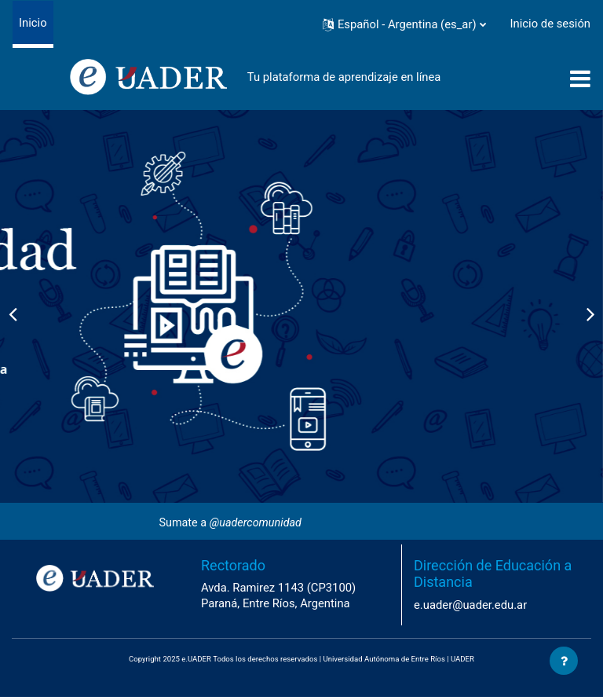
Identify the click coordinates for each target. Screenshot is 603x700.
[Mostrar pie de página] (564, 661)
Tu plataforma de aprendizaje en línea (344, 77)
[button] (404, 24)
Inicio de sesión (550, 24)
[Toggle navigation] (580, 79)
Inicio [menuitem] (33, 23)
